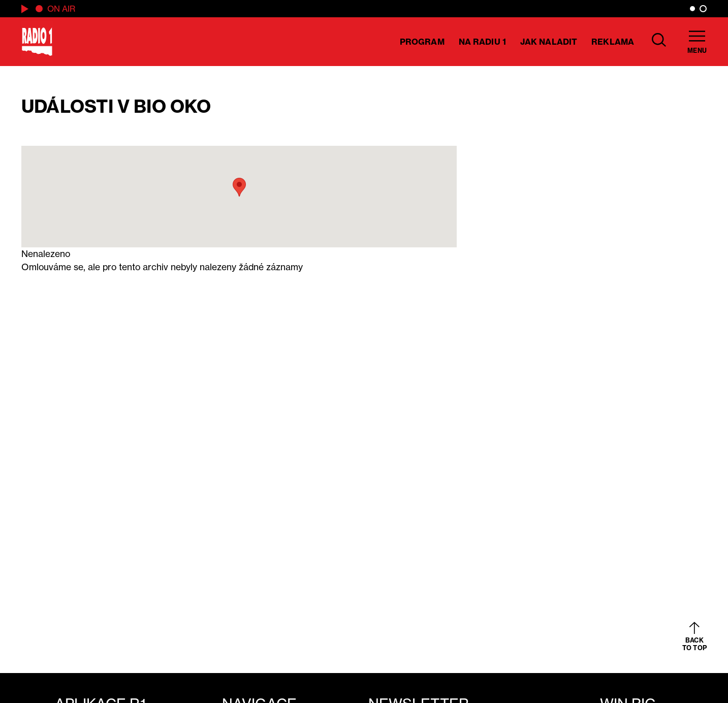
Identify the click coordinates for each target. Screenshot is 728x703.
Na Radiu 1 (482, 42)
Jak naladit (549, 42)
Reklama (613, 42)
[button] (239, 187)
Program (422, 42)
